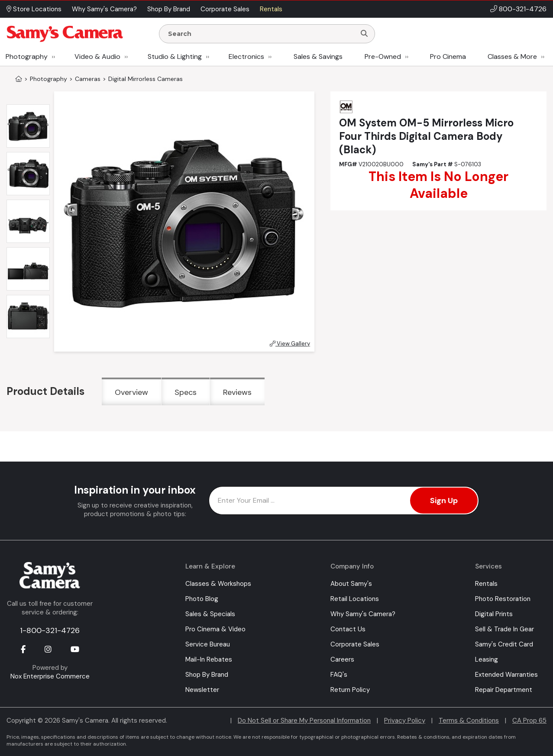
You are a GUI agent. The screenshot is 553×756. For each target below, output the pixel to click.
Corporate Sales (355, 644)
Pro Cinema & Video (215, 629)
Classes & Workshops (218, 584)
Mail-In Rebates (209, 659)
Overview (131, 392)
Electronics (246, 57)
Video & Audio (97, 57)
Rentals (486, 584)
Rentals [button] (271, 9)
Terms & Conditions (469, 720)
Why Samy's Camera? (363, 614)
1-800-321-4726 (50, 630)
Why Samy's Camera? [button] (104, 9)
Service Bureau (208, 644)
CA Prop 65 (529, 720)
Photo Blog (202, 599)
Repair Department (504, 690)
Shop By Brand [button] (169, 9)
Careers (342, 659)
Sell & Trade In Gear (504, 629)
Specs (186, 392)
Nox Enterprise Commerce (50, 676)
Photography (27, 57)
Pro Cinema (448, 57)
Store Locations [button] (34, 9)
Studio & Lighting (175, 57)
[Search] (364, 34)
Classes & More (512, 57)
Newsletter (202, 690)
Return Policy (350, 690)
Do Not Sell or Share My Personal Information (304, 720)
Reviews (237, 392)
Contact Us (348, 629)
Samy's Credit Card (504, 644)
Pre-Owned (383, 57)
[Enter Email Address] (344, 501)
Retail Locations (355, 599)
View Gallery (290, 344)
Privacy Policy (405, 720)
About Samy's (351, 584)
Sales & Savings (318, 57)
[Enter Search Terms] (261, 34)
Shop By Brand (207, 675)
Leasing (487, 659)
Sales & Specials (210, 614)
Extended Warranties (506, 675)
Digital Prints (494, 614)
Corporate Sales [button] (225, 9)
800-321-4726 (523, 9)
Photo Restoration (503, 599)
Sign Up (444, 501)
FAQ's (339, 675)
